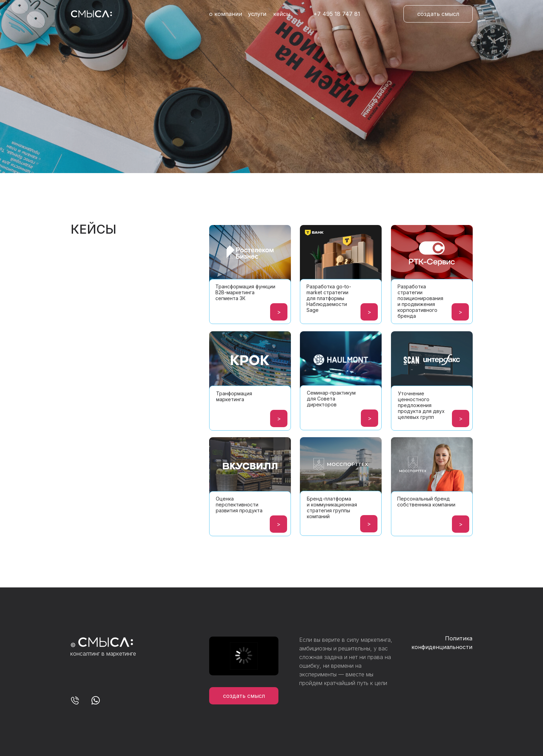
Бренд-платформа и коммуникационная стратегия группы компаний (332, 507)
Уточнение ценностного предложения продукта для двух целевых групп (421, 405)
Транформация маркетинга (234, 396)
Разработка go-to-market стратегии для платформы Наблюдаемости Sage (329, 298)
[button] (438, 14)
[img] (341, 266)
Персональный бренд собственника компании (426, 502)
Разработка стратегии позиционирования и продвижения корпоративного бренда (420, 301)
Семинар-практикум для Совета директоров (331, 399)
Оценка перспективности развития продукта (239, 505)
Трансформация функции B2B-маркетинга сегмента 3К (245, 292)
